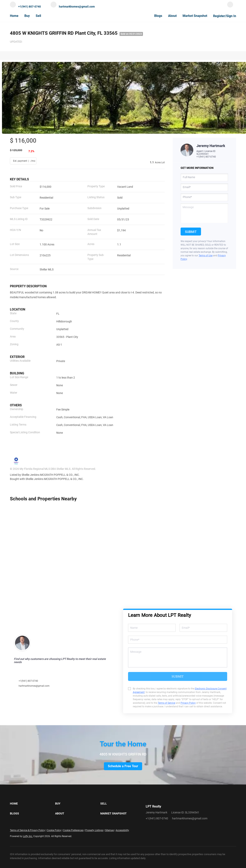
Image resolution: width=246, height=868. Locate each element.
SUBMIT (178, 676)
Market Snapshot (195, 16)
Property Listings (94, 830)
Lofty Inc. (28, 836)
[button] (33, 804)
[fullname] (204, 177)
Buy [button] (27, 16)
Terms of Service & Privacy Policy (27, 830)
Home (14, 16)
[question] (204, 213)
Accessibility (122, 830)
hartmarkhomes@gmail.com (34, 686)
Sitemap (110, 830)
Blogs (158, 16)
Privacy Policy (188, 703)
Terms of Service (167, 703)
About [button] (172, 16)
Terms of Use (206, 256)
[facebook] (230, 6)
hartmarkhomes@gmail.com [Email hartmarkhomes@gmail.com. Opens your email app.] (190, 818)
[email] (204, 187)
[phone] (204, 197)
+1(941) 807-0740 (206, 157)
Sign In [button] (231, 16)
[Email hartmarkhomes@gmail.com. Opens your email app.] (73, 6)
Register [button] (219, 16)
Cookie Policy (54, 830)
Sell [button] (38, 16)
